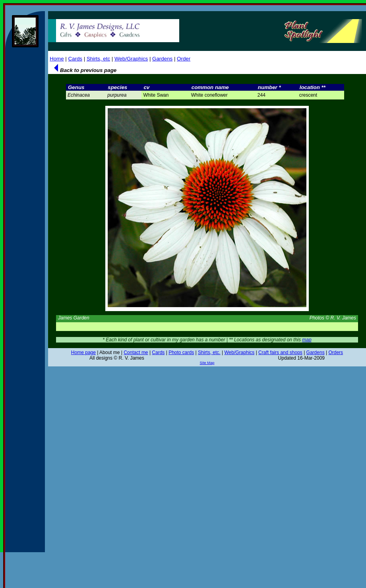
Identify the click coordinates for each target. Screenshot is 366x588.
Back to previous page (84, 70)
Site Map (207, 363)
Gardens (162, 59)
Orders (336, 352)
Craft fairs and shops (280, 352)
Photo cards (181, 352)
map (307, 340)
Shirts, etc (98, 59)
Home (57, 59)
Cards (75, 59)
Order (184, 59)
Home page (83, 352)
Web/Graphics (131, 59)
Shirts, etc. (209, 352)
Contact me (136, 352)
